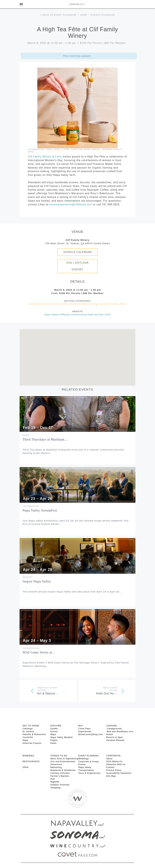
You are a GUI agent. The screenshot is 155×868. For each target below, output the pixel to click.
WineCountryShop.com (91, 734)
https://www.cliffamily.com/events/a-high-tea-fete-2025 (77, 314)
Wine (31, 152)
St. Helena (28, 731)
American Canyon (32, 743)
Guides (54, 729)
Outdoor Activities (60, 785)
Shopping (56, 788)
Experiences (85, 731)
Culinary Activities (60, 773)
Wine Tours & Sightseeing (64, 759)
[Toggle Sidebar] (21, 4)
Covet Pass (84, 729)
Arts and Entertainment (63, 761)
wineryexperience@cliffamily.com (71, 204)
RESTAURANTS (31, 761)
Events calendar (103, 15)
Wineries (28, 756)
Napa (25, 740)
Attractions (56, 764)
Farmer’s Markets (60, 776)
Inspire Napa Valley (37, 581)
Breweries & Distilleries (63, 770)
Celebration (36, 149)
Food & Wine (62, 149)
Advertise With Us (116, 764)
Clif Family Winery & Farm (45, 157)
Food (49, 149)
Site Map (111, 776)
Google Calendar (77, 252)
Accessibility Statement (119, 773)
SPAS (26, 767)
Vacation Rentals (115, 740)
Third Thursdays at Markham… (45, 439)
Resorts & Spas (115, 737)
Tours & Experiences (89, 773)
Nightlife (55, 782)
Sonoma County (112, 149)
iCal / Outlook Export (78, 266)
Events (54, 731)
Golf (53, 779)
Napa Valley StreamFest (40, 510)
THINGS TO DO (59, 756)
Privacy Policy (114, 770)
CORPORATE (114, 756)
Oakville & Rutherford (34, 734)
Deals (54, 743)
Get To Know (31, 726)
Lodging (112, 726)
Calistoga (28, 729)
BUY (81, 726)
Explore (56, 726)
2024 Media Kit (114, 761)
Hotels (110, 734)
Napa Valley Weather (62, 737)
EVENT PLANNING (89, 756)
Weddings (84, 759)
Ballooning (56, 767)
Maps (53, 734)
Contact (110, 767)
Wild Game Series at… (39, 652)
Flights (54, 740)
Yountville (28, 737)
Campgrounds (114, 729)
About (109, 759)
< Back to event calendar (58, 15)
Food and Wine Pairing (86, 149)
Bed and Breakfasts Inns (120, 731)
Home (84, 15)
